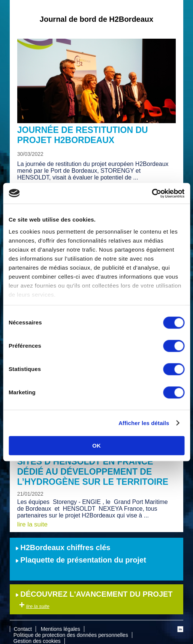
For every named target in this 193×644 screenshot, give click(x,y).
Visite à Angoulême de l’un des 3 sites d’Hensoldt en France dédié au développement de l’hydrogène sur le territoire (96, 467)
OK (96, 446)
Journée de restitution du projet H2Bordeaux (83, 135)
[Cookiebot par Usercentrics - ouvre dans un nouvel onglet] (152, 193)
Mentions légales (61, 629)
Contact (23, 629)
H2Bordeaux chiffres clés (63, 547)
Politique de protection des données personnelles (71, 635)
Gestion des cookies (37, 641)
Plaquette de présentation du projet (81, 560)
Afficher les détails (144, 423)
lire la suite (32, 524)
